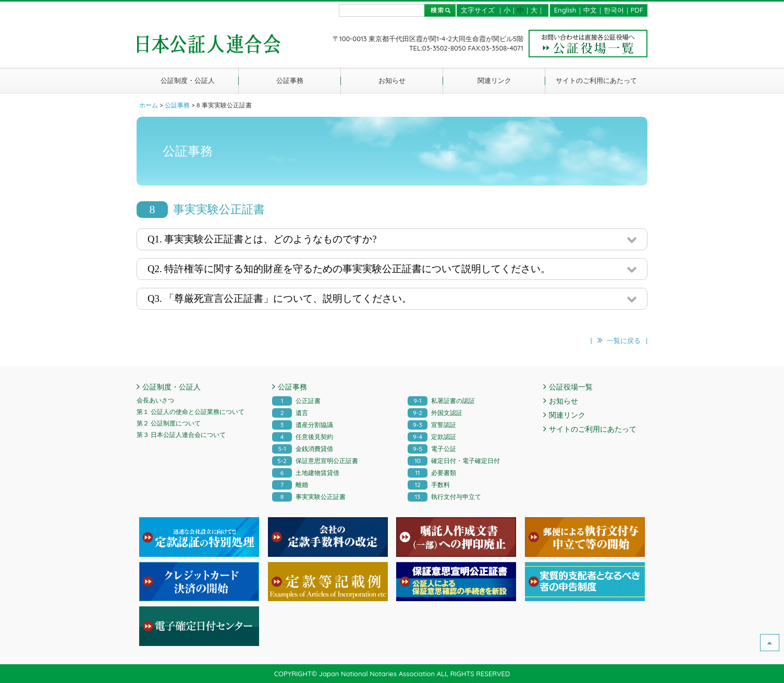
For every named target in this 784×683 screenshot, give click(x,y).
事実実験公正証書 (309, 497)
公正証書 (296, 401)
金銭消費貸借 (303, 449)
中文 (590, 10)
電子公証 (432, 449)
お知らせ (392, 80)
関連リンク (494, 80)
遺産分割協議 (303, 425)
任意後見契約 (303, 437)
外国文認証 (435, 413)
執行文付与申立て (444, 497)
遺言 (290, 413)
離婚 (290, 485)
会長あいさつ (155, 400)
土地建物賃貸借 (306, 473)
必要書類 (432, 473)
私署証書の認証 (441, 401)
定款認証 (432, 437)
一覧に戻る (624, 340)
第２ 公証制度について (169, 423)
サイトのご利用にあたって (596, 80)
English (565, 10)
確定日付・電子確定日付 (454, 461)
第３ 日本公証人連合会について (181, 435)
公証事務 (290, 80)
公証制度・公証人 (188, 80)
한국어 (614, 10)
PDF (637, 10)
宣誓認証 (432, 425)
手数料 (429, 485)
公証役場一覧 (571, 387)
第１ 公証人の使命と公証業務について (191, 412)
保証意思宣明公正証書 (315, 461)
